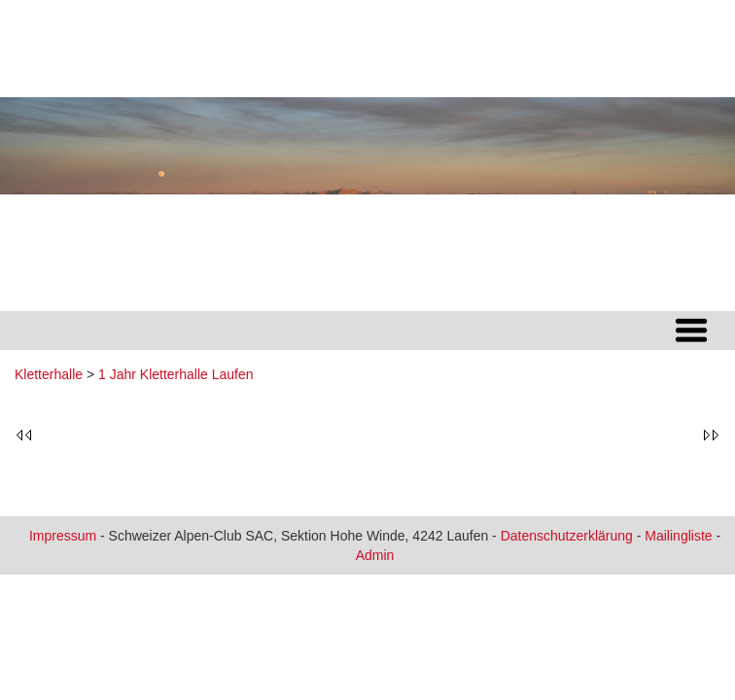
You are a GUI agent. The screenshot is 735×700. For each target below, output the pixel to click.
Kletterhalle (49, 374)
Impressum (63, 536)
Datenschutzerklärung (567, 536)
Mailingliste (678, 536)
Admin (375, 555)
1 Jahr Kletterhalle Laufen (176, 374)
